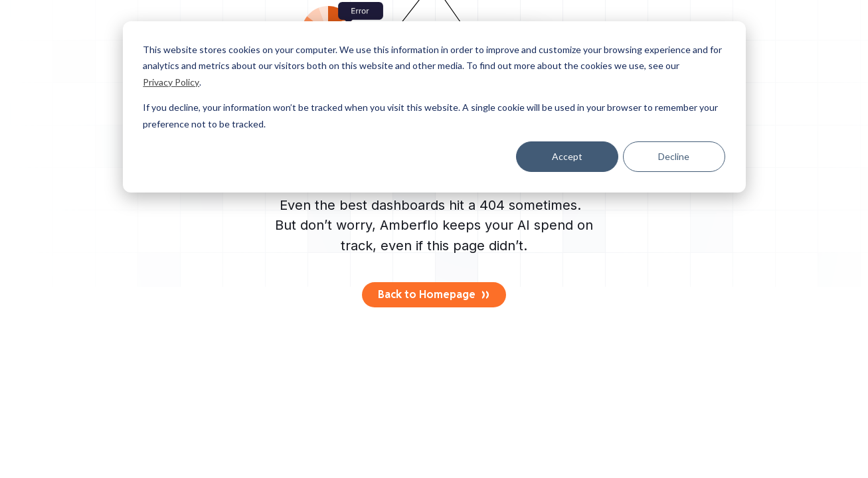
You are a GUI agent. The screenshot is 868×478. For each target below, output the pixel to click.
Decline (674, 156)
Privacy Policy (171, 82)
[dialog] (434, 107)
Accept (567, 156)
